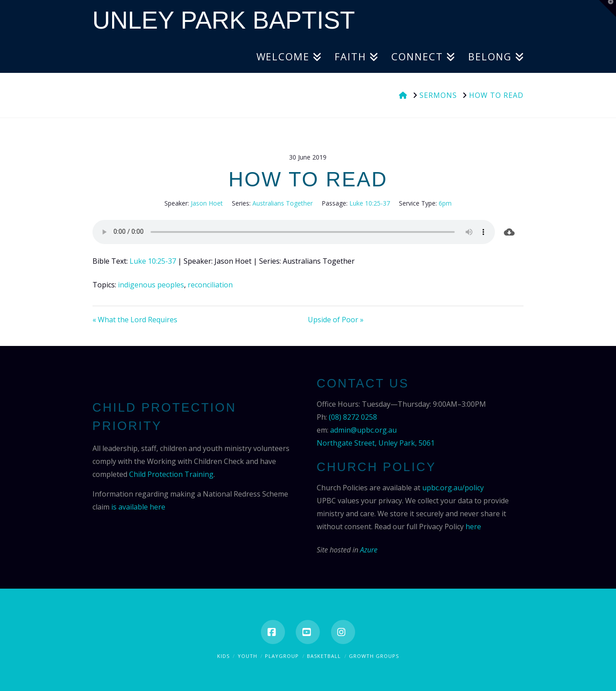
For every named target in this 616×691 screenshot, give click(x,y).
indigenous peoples (151, 285)
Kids (223, 656)
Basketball (324, 656)
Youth (247, 656)
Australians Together (283, 203)
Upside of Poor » (336, 320)
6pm (445, 203)
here (473, 527)
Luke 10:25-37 (370, 203)
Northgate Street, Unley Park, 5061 (376, 443)
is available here (138, 507)
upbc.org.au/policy (453, 488)
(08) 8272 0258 (353, 417)
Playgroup (282, 656)
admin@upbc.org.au (363, 430)
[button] (608, 8)
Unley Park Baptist (224, 20)
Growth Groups (374, 656)
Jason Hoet (207, 203)
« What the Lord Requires (135, 320)
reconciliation (210, 285)
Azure (369, 550)
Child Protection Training (171, 474)
